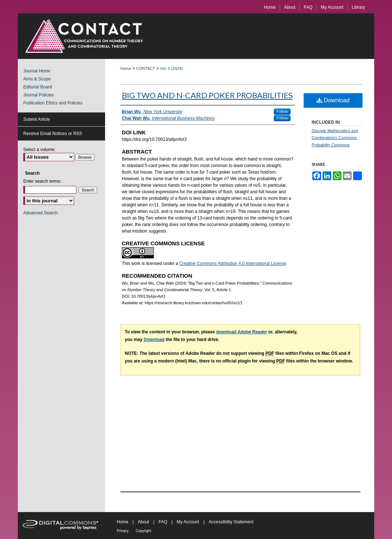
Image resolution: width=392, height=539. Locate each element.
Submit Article (37, 119)
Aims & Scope (37, 79)
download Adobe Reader (241, 332)
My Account (188, 522)
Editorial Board (38, 87)
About (143, 522)
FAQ (163, 522)
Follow (282, 111)
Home (126, 68)
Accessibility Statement (231, 522)
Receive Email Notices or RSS (53, 134)
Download (333, 100)
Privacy (123, 531)
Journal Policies (39, 95)
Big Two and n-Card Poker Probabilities (207, 95)
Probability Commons (331, 145)
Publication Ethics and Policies (53, 103)
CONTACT (145, 68)
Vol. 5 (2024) (171, 68)
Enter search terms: (42, 181)
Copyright (143, 531)
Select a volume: (39, 150)
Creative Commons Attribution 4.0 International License (233, 263)
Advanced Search (41, 213)
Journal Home (37, 71)
